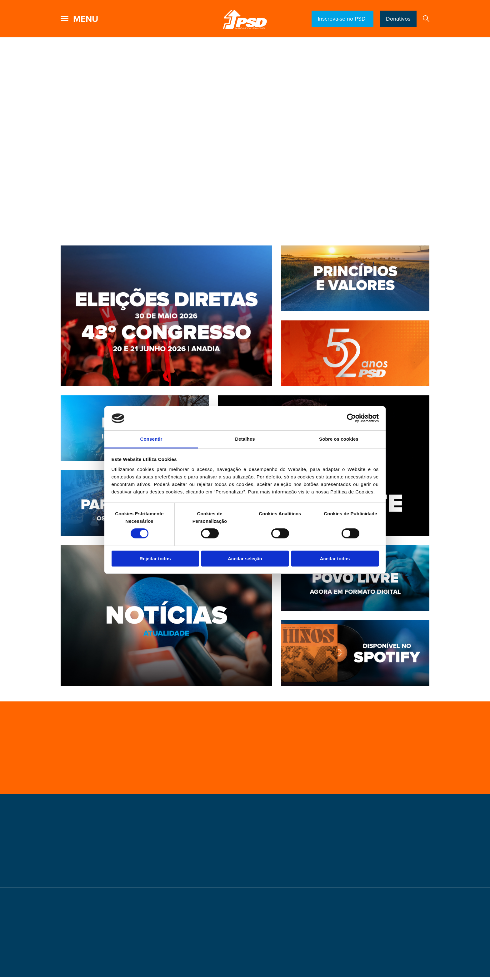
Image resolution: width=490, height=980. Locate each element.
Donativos (398, 19)
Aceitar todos (335, 559)
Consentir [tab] (151, 439)
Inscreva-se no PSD (342, 19)
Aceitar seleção (245, 559)
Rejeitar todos (155, 559)
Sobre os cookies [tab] (339, 439)
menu (86, 19)
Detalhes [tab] (245, 439)
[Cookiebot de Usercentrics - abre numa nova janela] (351, 418)
